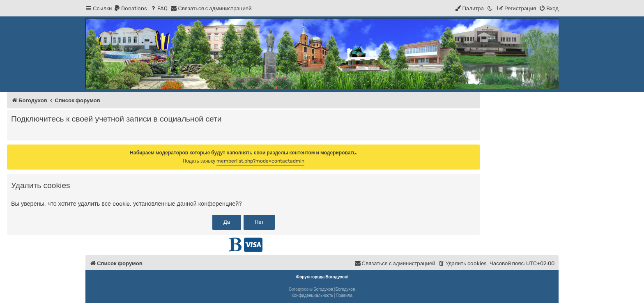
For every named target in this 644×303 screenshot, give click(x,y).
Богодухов (323, 289)
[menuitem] (130, 8)
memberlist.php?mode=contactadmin (260, 161)
